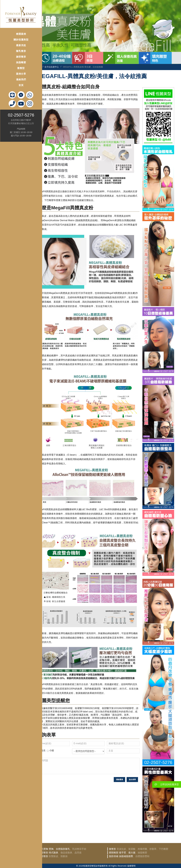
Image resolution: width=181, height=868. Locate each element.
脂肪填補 (114, 856)
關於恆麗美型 (15, 35)
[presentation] (59, 783)
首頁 (15, 80)
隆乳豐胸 (43, 849)
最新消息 (15, 40)
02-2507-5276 (15, 110)
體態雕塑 (114, 853)
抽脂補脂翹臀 (126, 856)
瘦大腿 (132, 853)
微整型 (15, 63)
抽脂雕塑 (15, 57)
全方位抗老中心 (52, 67)
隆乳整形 (15, 46)
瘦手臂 (123, 853)
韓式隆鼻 (54, 853)
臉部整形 (15, 52)
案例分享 (15, 69)
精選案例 (15, 29)
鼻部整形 (43, 853)
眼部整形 (43, 856)
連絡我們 (15, 74)
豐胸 (51, 849)
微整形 (112, 849)
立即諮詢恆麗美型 (166, 784)
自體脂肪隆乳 (63, 849)
